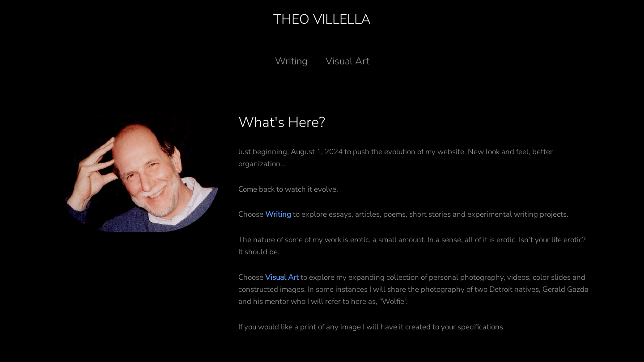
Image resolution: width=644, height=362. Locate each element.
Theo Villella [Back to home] (322, 19)
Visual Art (347, 61)
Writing (291, 61)
